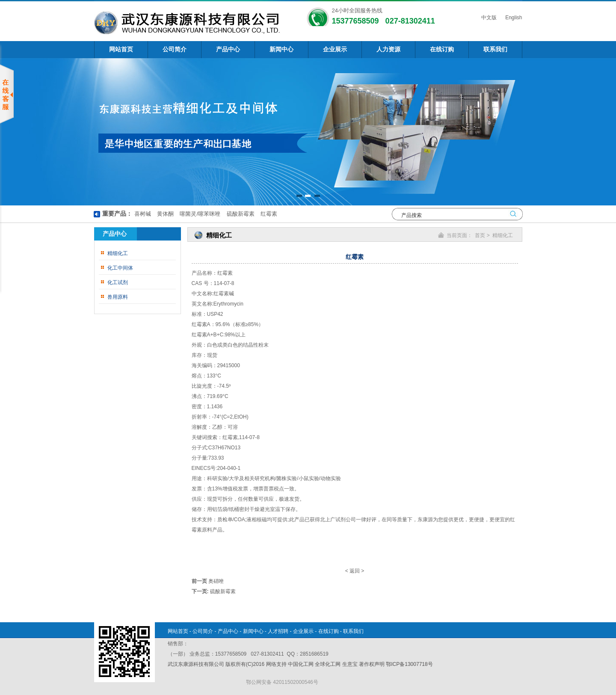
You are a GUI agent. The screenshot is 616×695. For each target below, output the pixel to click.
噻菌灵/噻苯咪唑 (199, 214)
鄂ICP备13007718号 (409, 664)
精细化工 (118, 253)
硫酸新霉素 (240, 214)
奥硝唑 (216, 581)
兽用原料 (118, 297)
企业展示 (335, 49)
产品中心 (228, 49)
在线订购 (442, 49)
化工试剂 (118, 282)
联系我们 (495, 49)
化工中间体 (120, 268)
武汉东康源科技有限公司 (197, 664)
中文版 (488, 18)
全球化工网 (328, 664)
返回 (355, 571)
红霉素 (268, 214)
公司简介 (175, 49)
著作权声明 (372, 664)
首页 (480, 235)
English (513, 18)
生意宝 (350, 664)
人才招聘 (278, 631)
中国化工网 (301, 664)
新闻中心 (281, 49)
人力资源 (388, 49)
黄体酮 (164, 214)
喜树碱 (143, 214)
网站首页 (121, 49)
